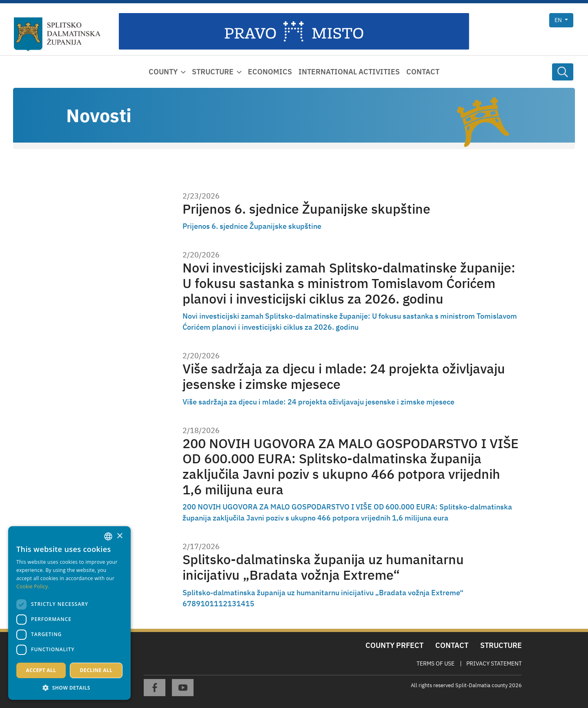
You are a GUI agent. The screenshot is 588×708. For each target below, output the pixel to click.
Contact (423, 72)
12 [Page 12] (223, 604)
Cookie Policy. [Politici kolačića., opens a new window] (33, 586)
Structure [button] (213, 72)
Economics (270, 72)
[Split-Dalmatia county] (57, 34)
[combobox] (108, 536)
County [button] (163, 72)
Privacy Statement (494, 663)
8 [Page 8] (194, 604)
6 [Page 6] (185, 604)
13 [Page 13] (232, 604)
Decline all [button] (96, 670)
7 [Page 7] (189, 604)
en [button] (559, 20)
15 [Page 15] (250, 604)
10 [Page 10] (205, 604)
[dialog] (69, 613)
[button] (69, 688)
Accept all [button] (41, 670)
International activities (349, 72)
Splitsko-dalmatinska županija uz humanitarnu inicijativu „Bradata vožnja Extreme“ (323, 567)
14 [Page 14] (241, 604)
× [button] (119, 536)
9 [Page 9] (198, 604)
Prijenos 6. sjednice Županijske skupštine (306, 209)
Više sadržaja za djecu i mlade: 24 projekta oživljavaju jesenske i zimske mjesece (344, 376)
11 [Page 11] (214, 604)
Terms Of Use (435, 663)
